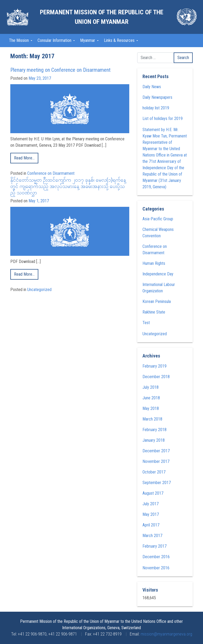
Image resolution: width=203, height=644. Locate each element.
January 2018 (154, 440)
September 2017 (157, 483)
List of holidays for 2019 (163, 118)
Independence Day (158, 274)
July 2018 (151, 387)
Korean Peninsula (157, 301)
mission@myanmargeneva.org (166, 634)
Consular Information (55, 40)
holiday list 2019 (156, 108)
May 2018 (151, 408)
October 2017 (154, 472)
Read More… (24, 158)
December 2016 (156, 557)
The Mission (19, 40)
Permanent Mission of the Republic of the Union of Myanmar (102, 17)
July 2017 (151, 504)
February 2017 (154, 546)
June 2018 (151, 398)
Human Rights (154, 263)
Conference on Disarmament (51, 173)
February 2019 (154, 366)
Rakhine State (154, 312)
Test (146, 323)
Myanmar (88, 40)
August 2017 (153, 493)
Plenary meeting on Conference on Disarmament (60, 70)
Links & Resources (120, 40)
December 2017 (156, 451)
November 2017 (156, 461)
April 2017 (151, 525)
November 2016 (156, 568)
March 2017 (152, 536)
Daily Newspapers (157, 97)
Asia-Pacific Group (158, 219)
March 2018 (152, 419)
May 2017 (151, 514)
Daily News (152, 87)
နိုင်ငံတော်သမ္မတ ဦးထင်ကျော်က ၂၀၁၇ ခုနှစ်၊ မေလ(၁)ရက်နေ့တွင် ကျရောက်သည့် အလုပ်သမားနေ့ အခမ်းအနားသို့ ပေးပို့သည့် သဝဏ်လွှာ (68, 186)
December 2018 (156, 377)
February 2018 (154, 430)
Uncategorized (39, 290)
